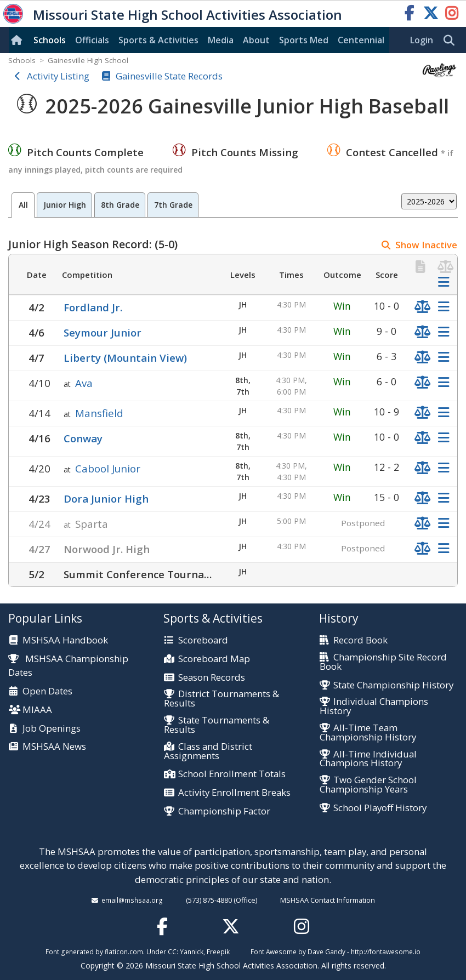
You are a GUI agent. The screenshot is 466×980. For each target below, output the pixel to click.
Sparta (92, 524)
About (256, 40)
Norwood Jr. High (107, 549)
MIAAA (37, 710)
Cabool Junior (108, 468)
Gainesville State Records (169, 76)
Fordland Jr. (93, 307)
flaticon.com (124, 951)
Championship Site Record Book (383, 662)
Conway (83, 438)
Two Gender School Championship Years (368, 785)
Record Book (360, 640)
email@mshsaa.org (132, 900)
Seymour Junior (103, 332)
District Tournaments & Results (221, 699)
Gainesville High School (88, 60)
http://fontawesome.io (386, 951)
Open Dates (47, 691)
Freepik (218, 951)
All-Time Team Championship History (368, 733)
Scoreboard (203, 640)
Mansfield (99, 413)
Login (422, 40)
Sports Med (304, 40)
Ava (84, 383)
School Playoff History (380, 808)
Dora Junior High (106, 498)
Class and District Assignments (208, 751)
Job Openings (52, 729)
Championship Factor (224, 811)
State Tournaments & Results (216, 725)
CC (172, 951)
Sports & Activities (158, 40)
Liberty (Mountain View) (125, 358)
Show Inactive (426, 245)
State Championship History (393, 685)
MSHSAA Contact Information (328, 900)
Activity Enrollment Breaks (234, 793)
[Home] (19, 40)
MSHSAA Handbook (65, 640)
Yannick (192, 951)
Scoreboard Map (214, 659)
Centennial (361, 40)
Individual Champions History (374, 706)
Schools (50, 40)
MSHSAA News (54, 747)
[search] (452, 41)
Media (221, 40)
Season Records (212, 678)
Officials (92, 40)
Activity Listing (58, 76)
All (23, 205)
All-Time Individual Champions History (368, 759)
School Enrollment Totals (232, 774)
